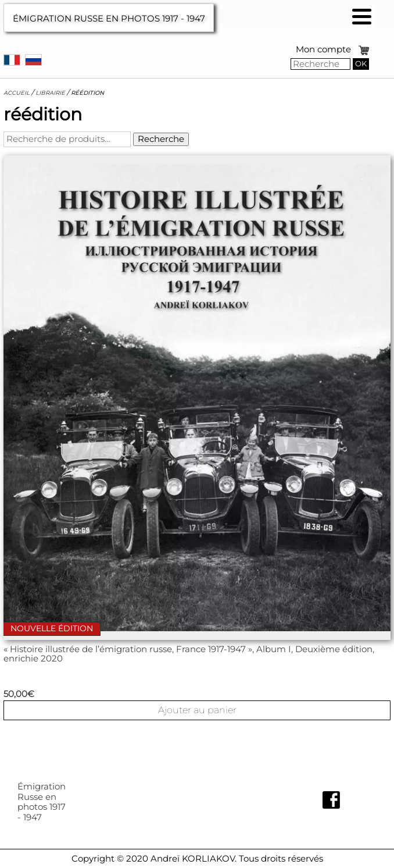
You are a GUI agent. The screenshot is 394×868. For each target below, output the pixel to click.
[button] (362, 17)
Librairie (50, 93)
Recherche (161, 139)
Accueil (17, 93)
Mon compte (323, 49)
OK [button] (361, 63)
